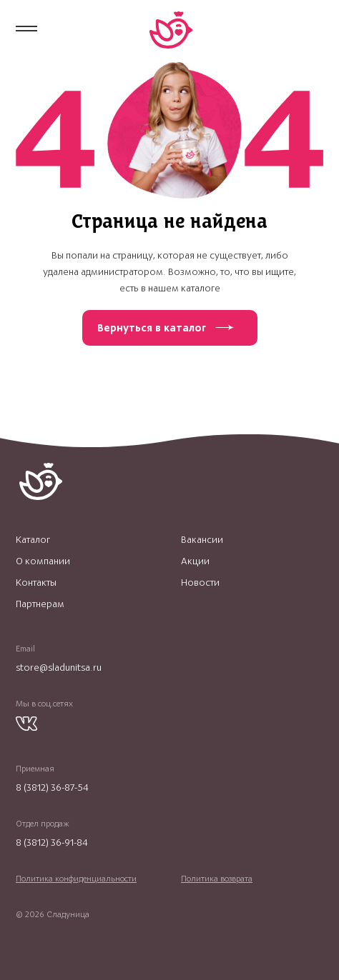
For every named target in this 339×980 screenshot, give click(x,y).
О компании (43, 561)
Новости (200, 583)
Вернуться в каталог (152, 328)
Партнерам (40, 604)
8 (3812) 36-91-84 (52, 842)
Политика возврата (217, 879)
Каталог (33, 540)
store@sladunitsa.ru (59, 667)
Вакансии (202, 540)
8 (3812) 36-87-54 (52, 787)
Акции (195, 561)
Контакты (36, 583)
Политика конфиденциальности (76, 879)
